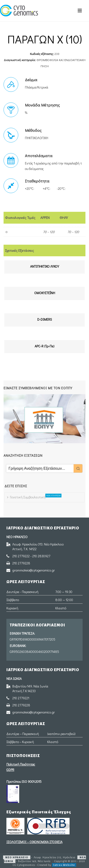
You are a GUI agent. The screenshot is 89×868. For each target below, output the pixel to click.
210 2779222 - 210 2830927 (31, 556)
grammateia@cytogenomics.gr (34, 570)
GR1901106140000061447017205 (33, 639)
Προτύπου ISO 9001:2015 (24, 782)
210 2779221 (21, 698)
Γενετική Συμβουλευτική (27, 496)
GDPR (10, 770)
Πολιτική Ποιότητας (21, 764)
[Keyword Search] (40, 468)
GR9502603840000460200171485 (34, 652)
